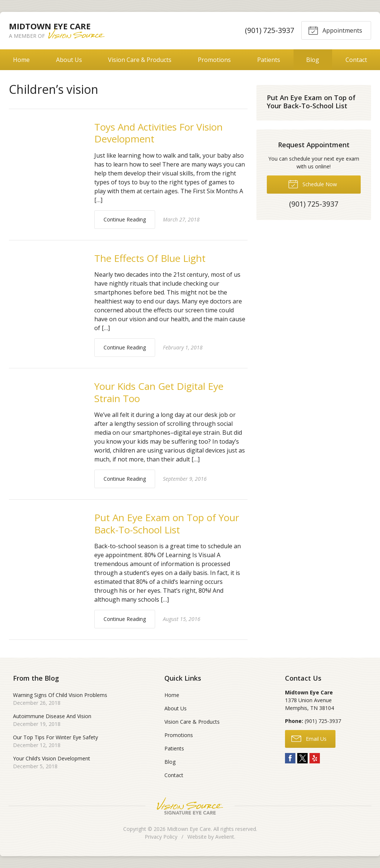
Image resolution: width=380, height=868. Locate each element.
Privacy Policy (161, 837)
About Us (69, 60)
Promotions (214, 60)
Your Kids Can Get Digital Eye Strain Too (159, 392)
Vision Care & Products (140, 60)
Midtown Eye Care (189, 829)
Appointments (335, 30)
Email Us (309, 738)
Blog (313, 60)
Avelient (225, 837)
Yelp (315, 758)
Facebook (290, 758)
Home (21, 60)
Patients (269, 60)
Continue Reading (125, 219)
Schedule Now (312, 184)
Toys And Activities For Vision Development (158, 133)
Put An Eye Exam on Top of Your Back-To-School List (167, 524)
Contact (174, 775)
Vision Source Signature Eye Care (190, 806)
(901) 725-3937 (269, 30)
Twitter (302, 758)
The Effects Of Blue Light (150, 258)
